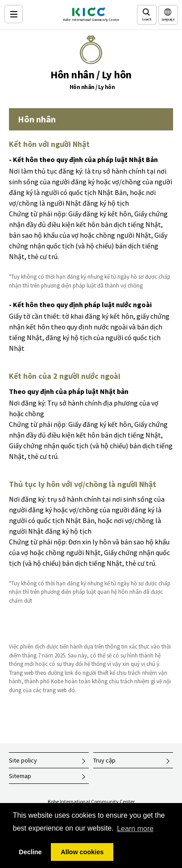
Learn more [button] (135, 829)
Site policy (23, 760)
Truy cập (104, 760)
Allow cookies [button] (82, 852)
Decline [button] (30, 852)
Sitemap (20, 776)
